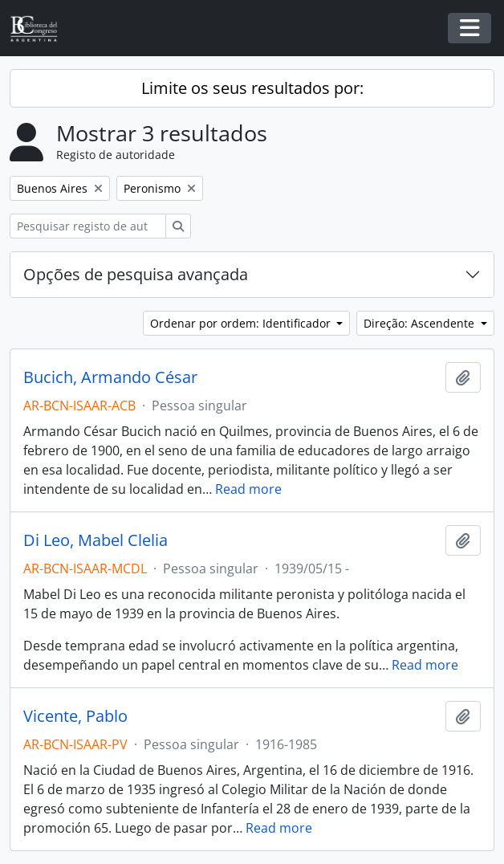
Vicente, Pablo (75, 716)
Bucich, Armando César (110, 377)
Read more (248, 489)
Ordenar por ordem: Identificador (242, 323)
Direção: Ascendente (421, 323)
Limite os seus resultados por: (252, 88)
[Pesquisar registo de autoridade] (88, 226)
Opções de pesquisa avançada (136, 274)
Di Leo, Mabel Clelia (96, 540)
